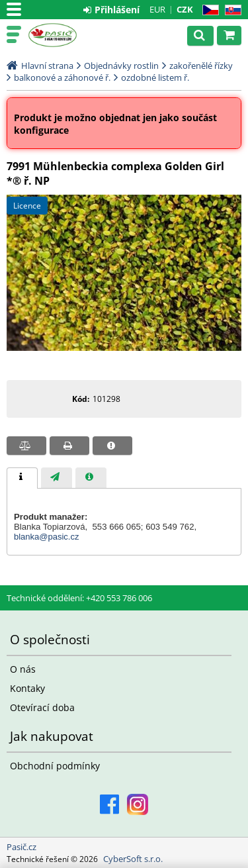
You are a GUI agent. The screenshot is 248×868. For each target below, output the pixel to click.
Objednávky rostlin (121, 66)
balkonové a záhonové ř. (62, 77)
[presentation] (22, 478)
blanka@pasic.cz (46, 537)
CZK (185, 9)
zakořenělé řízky (201, 66)
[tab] (22, 478)
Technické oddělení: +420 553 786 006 (79, 598)
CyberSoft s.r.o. (133, 859)
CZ (208, 10)
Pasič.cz (67, 35)
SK (230, 10)
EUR (157, 9)
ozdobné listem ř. (155, 77)
